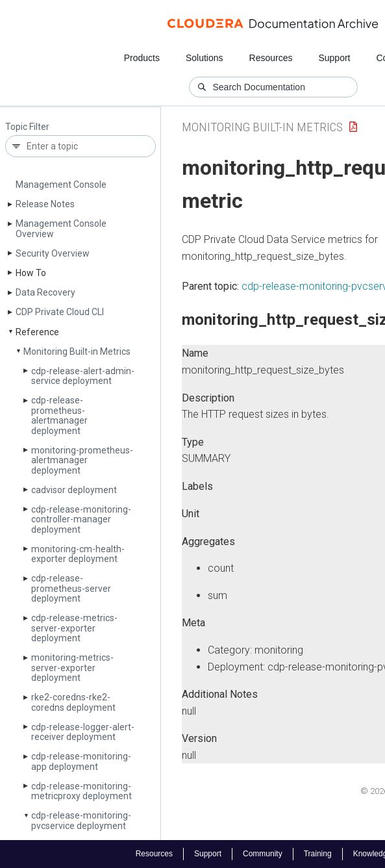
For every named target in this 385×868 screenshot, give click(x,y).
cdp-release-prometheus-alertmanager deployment (59, 415)
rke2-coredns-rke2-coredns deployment (73, 702)
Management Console (61, 185)
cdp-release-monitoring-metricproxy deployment (81, 791)
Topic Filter (27, 127)
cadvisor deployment (74, 490)
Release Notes (45, 204)
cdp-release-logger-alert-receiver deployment (83, 732)
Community (263, 854)
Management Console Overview (61, 228)
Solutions (205, 58)
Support (334, 58)
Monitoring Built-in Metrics (77, 351)
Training (318, 854)
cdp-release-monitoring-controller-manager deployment (81, 519)
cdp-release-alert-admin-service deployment (83, 376)
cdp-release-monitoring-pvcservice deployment (81, 820)
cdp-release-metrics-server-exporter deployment (74, 628)
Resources (271, 58)
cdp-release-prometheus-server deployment (71, 588)
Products (142, 58)
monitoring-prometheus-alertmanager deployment (82, 460)
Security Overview (53, 253)
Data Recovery (45, 292)
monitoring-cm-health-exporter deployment (78, 554)
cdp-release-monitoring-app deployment (81, 761)
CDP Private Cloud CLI (60, 312)
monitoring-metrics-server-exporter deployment (72, 668)
